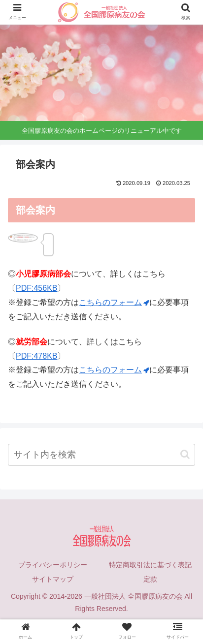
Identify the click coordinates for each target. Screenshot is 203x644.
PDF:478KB (36, 356)
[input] (101, 455)
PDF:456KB (36, 288)
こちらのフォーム (114, 302)
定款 (150, 579)
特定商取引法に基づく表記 (150, 565)
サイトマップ (53, 579)
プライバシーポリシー (53, 565)
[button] (185, 454)
